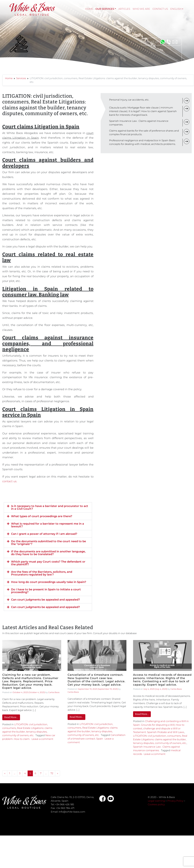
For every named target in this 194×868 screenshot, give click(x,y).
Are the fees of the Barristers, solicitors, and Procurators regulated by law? (42, 573)
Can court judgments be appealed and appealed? (45, 600)
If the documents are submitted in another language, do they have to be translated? (48, 553)
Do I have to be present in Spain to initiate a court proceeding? (46, 591)
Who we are (141, 9)
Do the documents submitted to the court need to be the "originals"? (48, 543)
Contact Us (160, 9)
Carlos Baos (54, 692)
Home (89, 9)
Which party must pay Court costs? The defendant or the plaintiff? (48, 563)
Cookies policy (156, 804)
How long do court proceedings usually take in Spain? (49, 582)
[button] (48, 507)
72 (52, 773)
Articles (124, 9)
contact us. (10, 481)
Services (21, 78)
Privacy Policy (175, 801)
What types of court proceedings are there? (42, 516)
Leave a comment (42, 739)
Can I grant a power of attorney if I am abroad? (44, 534)
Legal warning (156, 801)
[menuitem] (177, 9)
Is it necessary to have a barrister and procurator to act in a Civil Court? (50, 507)
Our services (105, 9)
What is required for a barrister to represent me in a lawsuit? (48, 525)
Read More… (11, 717)
